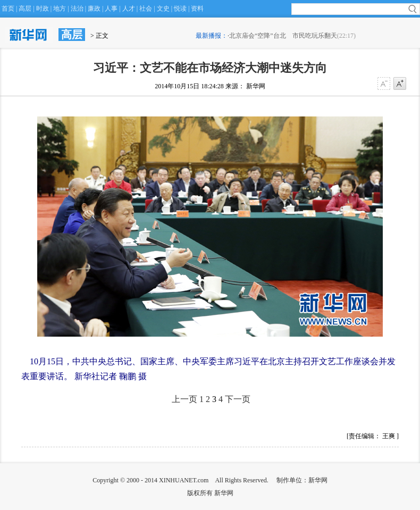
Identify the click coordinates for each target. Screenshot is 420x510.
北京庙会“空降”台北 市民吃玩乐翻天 (283, 36)
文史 (163, 9)
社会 (146, 9)
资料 (197, 9)
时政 (43, 9)
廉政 (94, 9)
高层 (25, 9)
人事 (111, 9)
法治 (77, 9)
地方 (60, 9)
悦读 (180, 9)
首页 (8, 9)
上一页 (184, 399)
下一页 (238, 399)
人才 (129, 9)
